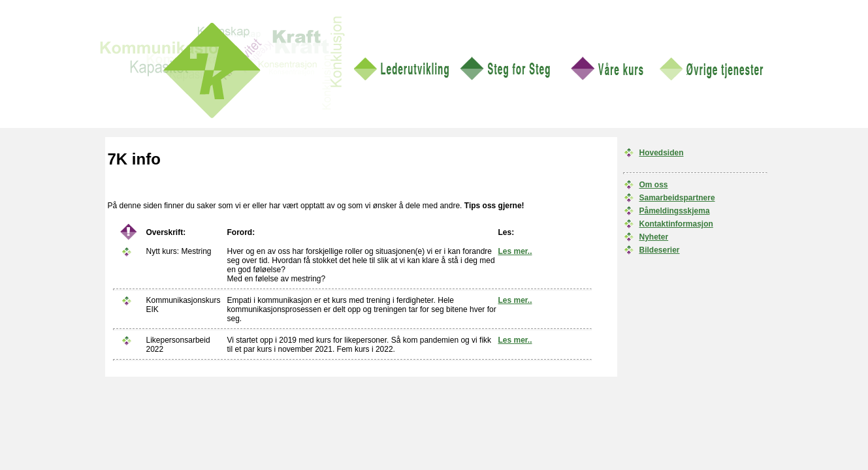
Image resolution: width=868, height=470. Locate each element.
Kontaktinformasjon (676, 224)
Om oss (654, 185)
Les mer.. (515, 251)
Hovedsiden (662, 153)
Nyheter (654, 237)
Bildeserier (660, 250)
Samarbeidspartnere (677, 198)
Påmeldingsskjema (675, 211)
